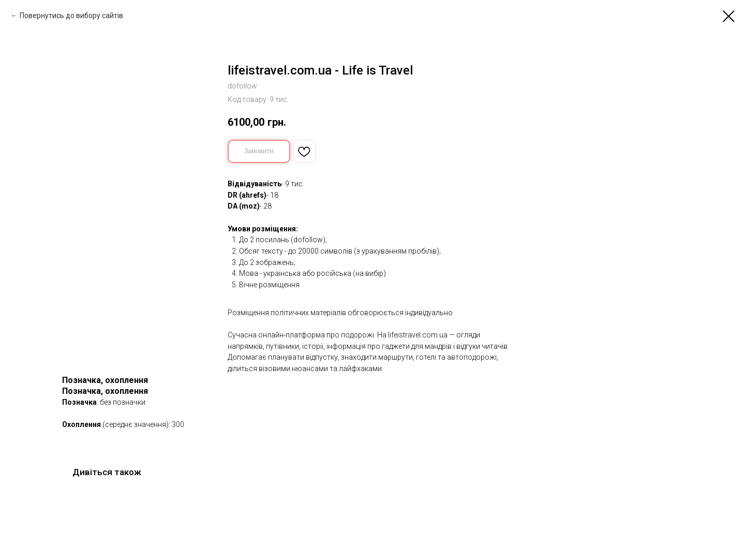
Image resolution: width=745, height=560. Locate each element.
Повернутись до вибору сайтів (71, 16)
